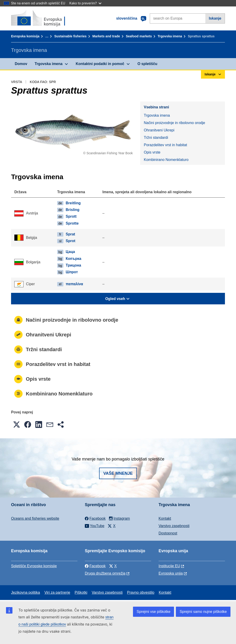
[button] (17, 424)
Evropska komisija (25, 36)
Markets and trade (106, 36)
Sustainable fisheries (70, 36)
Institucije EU (169, 566)
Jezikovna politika (25, 592)
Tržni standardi (156, 138)
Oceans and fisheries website (35, 518)
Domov (21, 64)
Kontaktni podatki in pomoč (100, 64)
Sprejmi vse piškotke (154, 612)
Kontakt (165, 518)
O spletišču (147, 64)
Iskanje (215, 18)
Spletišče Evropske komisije (34, 566)
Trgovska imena (170, 36)
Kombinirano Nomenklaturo (166, 160)
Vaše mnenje (118, 473)
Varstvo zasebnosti (174, 526)
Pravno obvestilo (141, 592)
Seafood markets (139, 36)
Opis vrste (152, 152)
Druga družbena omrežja (105, 573)
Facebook (95, 566)
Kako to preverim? (85, 3)
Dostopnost (168, 533)
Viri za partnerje (57, 592)
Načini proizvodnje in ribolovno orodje (174, 123)
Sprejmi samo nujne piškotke (203, 612)
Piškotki (81, 592)
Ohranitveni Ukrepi (159, 130)
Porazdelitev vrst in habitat (165, 145)
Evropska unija (171, 573)
